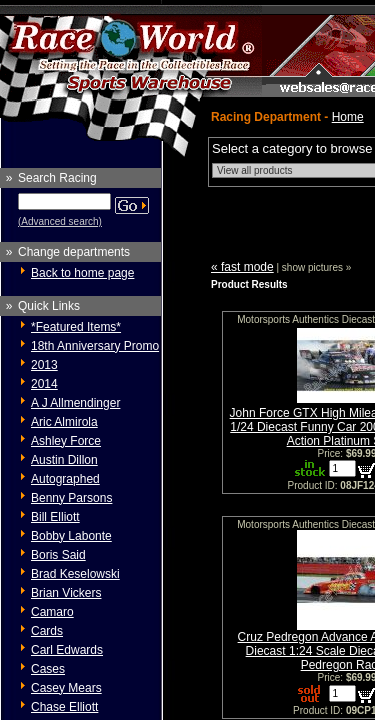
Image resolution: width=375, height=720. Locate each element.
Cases (48, 669)
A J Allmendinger (75, 403)
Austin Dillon (64, 460)
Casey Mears (66, 688)
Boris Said (58, 555)
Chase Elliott (64, 707)
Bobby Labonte (71, 536)
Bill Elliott (55, 517)
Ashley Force (66, 441)
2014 (44, 384)
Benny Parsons (71, 498)
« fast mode (242, 267)
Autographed (65, 479)
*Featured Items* (76, 327)
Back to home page (82, 273)
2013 (44, 365)
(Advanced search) (60, 221)
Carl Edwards (67, 650)
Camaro (52, 612)
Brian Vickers (66, 593)
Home (348, 117)
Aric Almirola (64, 422)
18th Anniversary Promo (95, 346)
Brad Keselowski (75, 574)
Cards (47, 631)
